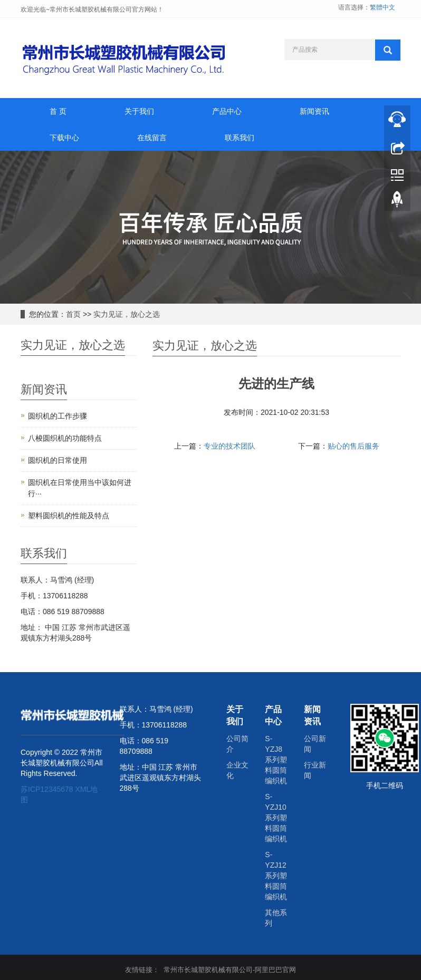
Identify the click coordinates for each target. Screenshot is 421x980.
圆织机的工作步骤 (58, 416)
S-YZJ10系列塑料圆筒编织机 (276, 818)
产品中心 (227, 111)
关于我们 (139, 111)
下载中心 (64, 138)
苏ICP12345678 (47, 789)
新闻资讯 (314, 111)
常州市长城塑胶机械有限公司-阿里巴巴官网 (230, 970)
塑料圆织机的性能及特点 (69, 516)
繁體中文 (382, 7)
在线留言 (152, 138)
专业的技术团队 (229, 446)
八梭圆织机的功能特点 (65, 438)
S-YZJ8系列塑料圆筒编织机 (276, 760)
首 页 (58, 111)
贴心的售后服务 (353, 446)
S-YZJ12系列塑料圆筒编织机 (276, 876)
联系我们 (240, 138)
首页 (73, 314)
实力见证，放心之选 (127, 314)
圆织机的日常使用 (58, 460)
